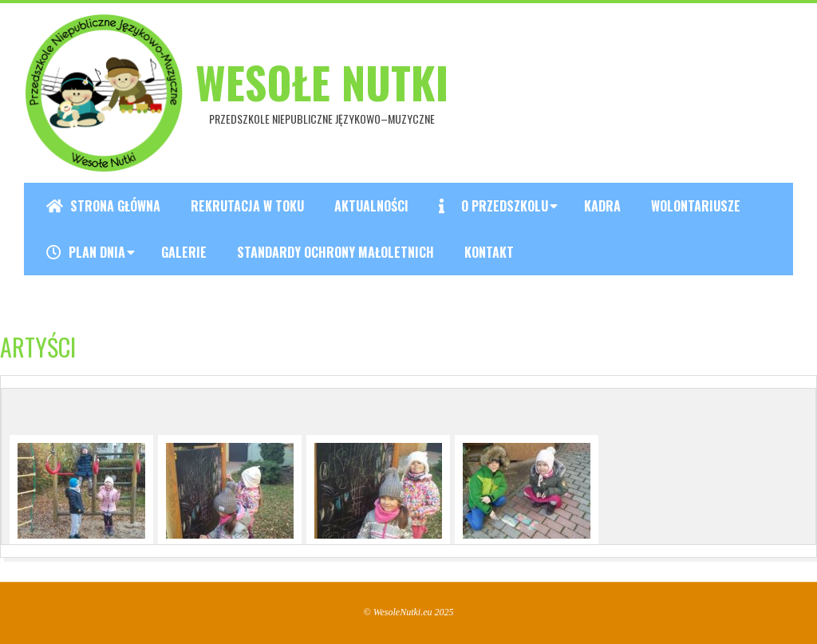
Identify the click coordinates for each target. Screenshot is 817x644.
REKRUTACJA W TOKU (247, 206)
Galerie (184, 252)
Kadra (602, 206)
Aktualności (371, 206)
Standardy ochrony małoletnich (335, 252)
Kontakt (489, 252)
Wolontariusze (696, 206)
